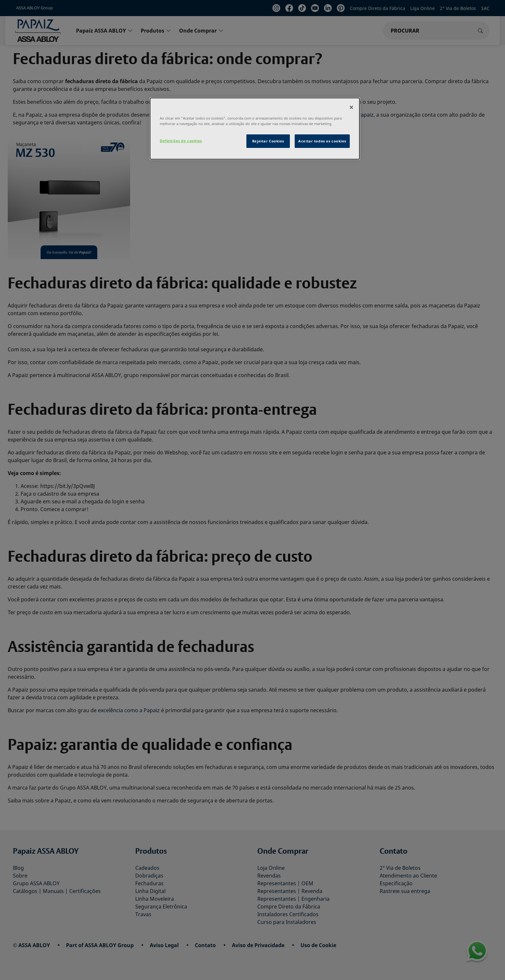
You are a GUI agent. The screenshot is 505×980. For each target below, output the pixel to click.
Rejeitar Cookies (268, 141)
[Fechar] (351, 107)
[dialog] (255, 129)
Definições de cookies (181, 141)
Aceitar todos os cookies (322, 141)
